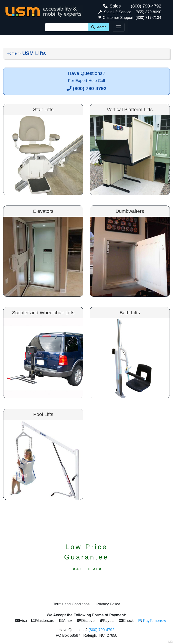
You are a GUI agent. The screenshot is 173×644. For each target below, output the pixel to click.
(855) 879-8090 (148, 12)
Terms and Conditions (71, 604)
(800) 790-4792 (146, 6)
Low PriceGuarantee (87, 557)
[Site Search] (67, 27)
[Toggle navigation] (119, 27)
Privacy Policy (108, 604)
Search (99, 27)
